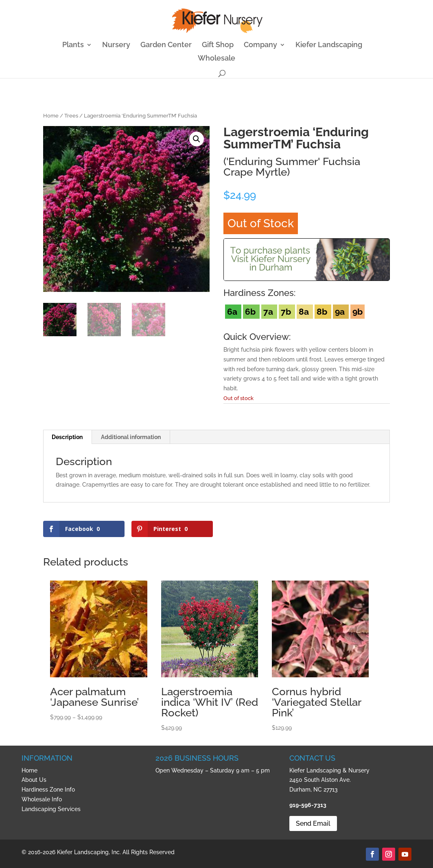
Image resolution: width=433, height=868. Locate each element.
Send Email (313, 823)
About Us (34, 780)
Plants (73, 45)
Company (260, 45)
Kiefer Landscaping (329, 45)
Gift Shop (218, 45)
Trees (71, 116)
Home (51, 116)
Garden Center (166, 45)
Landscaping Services (51, 809)
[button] (197, 139)
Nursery (116, 45)
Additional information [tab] (131, 437)
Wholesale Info (42, 799)
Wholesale (216, 59)
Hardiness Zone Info (48, 790)
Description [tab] (67, 437)
